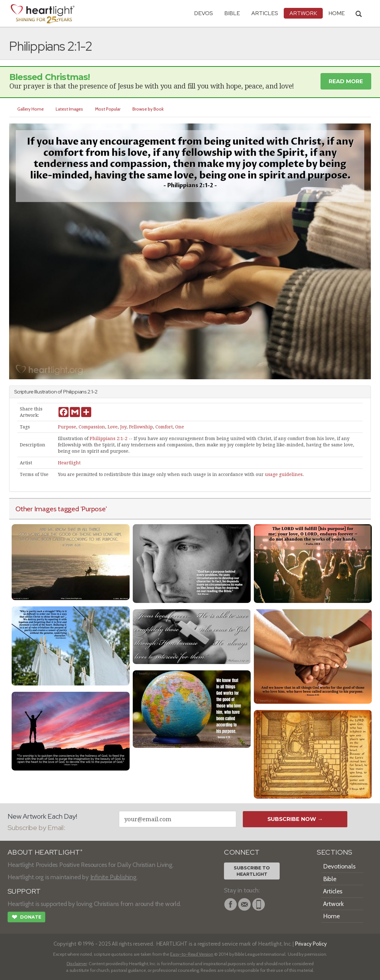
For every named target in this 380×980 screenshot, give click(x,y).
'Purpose (93, 509)
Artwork (303, 13)
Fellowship (141, 427)
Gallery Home (31, 109)
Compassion (92, 427)
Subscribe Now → (295, 819)
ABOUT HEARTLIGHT (45, 852)
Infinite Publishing (113, 877)
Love (113, 427)
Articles (265, 13)
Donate (26, 918)
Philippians (75, 392)
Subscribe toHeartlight (252, 871)
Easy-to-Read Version (192, 954)
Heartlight (69, 463)
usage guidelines (284, 474)
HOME (337, 13)
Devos (204, 13)
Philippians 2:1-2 (109, 438)
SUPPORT (24, 891)
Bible (232, 13)
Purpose (67, 427)
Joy (123, 427)
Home (331, 916)
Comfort (164, 427)
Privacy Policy (311, 944)
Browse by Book (148, 109)
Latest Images (69, 109)
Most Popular (108, 109)
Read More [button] (346, 81)
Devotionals (339, 866)
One (180, 427)
